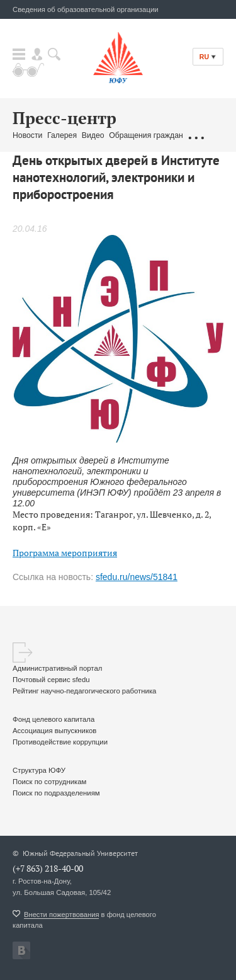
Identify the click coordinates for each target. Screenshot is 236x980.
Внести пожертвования (61, 914)
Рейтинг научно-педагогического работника (84, 691)
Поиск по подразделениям (56, 793)
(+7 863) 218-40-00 (48, 868)
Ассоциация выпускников (54, 731)
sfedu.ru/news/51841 (137, 577)
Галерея (62, 135)
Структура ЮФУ (39, 770)
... (196, 136)
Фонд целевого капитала (53, 719)
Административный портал (57, 668)
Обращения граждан (146, 135)
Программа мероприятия (65, 553)
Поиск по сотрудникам (49, 782)
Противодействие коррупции (60, 742)
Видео (93, 135)
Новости (27, 135)
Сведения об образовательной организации (86, 9)
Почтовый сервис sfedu (51, 680)
